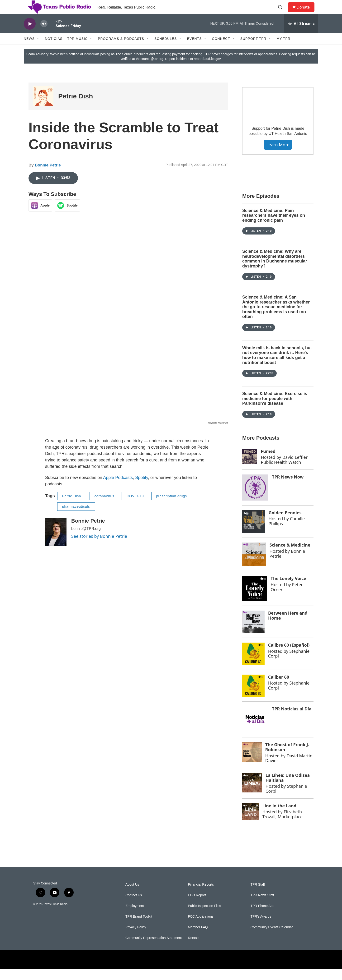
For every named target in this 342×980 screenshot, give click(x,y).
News (29, 49)
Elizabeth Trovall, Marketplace (283, 825)
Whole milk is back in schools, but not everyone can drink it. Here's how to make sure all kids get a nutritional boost (277, 366)
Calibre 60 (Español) (289, 656)
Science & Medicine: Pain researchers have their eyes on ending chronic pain (274, 226)
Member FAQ (198, 938)
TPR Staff (258, 895)
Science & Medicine (290, 556)
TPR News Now (288, 488)
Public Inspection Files (204, 917)
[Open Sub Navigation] (38, 49)
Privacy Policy (136, 938)
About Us (132, 895)
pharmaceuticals (76, 517)
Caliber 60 (279, 688)
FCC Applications (201, 927)
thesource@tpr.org (150, 69)
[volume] (44, 35)
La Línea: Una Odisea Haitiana (288, 788)
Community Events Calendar (272, 938)
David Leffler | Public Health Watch (286, 470)
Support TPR (253, 49)
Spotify (142, 488)
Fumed (268, 462)
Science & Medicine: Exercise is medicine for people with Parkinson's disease (275, 409)
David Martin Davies (289, 769)
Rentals (193, 949)
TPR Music (77, 49)
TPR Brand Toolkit (139, 927)
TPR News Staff (262, 906)
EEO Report (197, 906)
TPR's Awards (261, 927)
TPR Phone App (262, 917)
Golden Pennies (285, 523)
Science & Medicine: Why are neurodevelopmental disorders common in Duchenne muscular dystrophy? (275, 269)
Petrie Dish (76, 107)
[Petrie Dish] (43, 107)
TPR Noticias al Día (292, 719)
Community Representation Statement (154, 949)
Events (195, 49)
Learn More (278, 155)
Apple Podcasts (118, 488)
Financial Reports (201, 895)
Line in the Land (279, 816)
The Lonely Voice (289, 589)
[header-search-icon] (282, 13)
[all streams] (301, 34)
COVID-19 (135, 507)
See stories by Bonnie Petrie (99, 547)
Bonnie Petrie (48, 176)
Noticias (54, 49)
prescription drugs (172, 507)
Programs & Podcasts (121, 49)
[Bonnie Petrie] (56, 543)
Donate (306, 12)
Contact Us (134, 906)
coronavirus (104, 507)
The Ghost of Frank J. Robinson (287, 758)
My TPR (284, 49)
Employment (135, 917)
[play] (30, 35)
